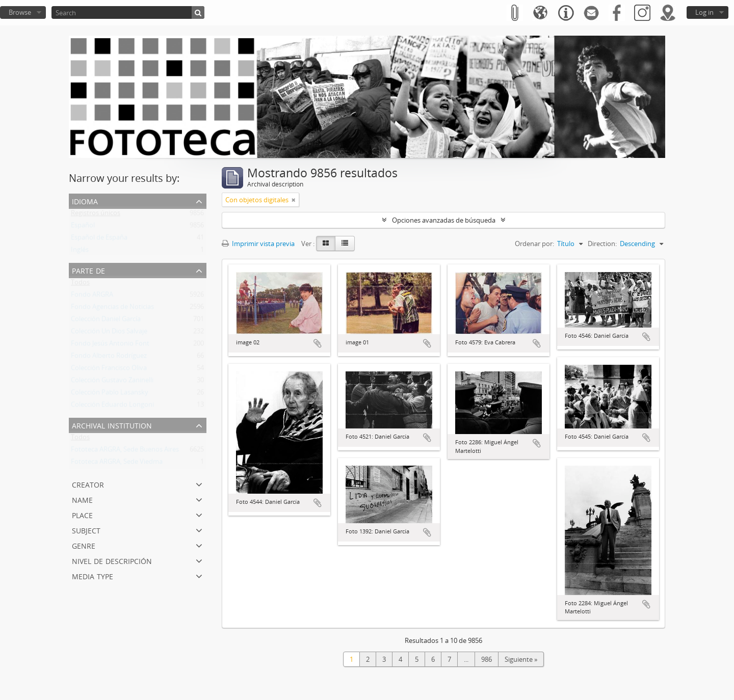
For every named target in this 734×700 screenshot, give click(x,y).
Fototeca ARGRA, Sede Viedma (117, 464)
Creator (88, 484)
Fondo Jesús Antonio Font (110, 345)
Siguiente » (521, 659)
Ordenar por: (534, 244)
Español (83, 227)
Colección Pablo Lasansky (110, 394)
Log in (704, 12)
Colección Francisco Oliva (109, 370)
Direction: (602, 244)
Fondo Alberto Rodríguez (109, 358)
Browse (20, 12)
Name (82, 499)
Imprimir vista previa (258, 244)
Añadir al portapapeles (318, 343)
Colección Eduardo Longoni (112, 407)
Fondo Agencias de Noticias (112, 309)
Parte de (88, 270)
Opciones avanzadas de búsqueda (444, 220)
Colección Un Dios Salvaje (109, 333)
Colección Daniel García (106, 321)
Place (82, 514)
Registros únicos (96, 215)
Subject (86, 530)
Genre (84, 545)
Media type (93, 575)
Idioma (85, 200)
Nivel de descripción (112, 560)
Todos (80, 284)
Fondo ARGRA (92, 297)
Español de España (99, 239)
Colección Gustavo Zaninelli (112, 382)
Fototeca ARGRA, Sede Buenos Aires (125, 451)
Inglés (80, 252)
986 (487, 659)
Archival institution (112, 425)
